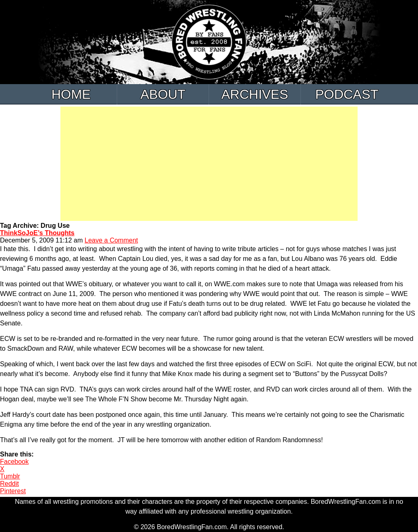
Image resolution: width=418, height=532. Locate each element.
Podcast (347, 94)
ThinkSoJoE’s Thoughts (37, 233)
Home (71, 94)
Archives (255, 94)
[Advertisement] (209, 164)
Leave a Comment (111, 240)
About (163, 94)
